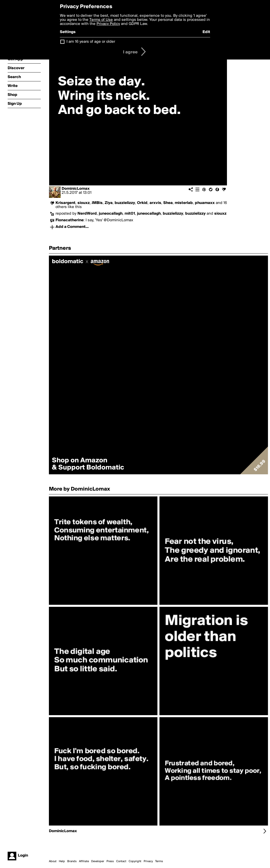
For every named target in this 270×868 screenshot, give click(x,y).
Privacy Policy (108, 24)
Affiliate (84, 861)
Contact (121, 861)
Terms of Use (101, 20)
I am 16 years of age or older (91, 42)
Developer (98, 861)
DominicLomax (76, 189)
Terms (159, 861)
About (53, 861)
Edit (206, 32)
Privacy (148, 861)
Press (110, 861)
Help (62, 861)
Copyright (135, 861)
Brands (72, 861)
